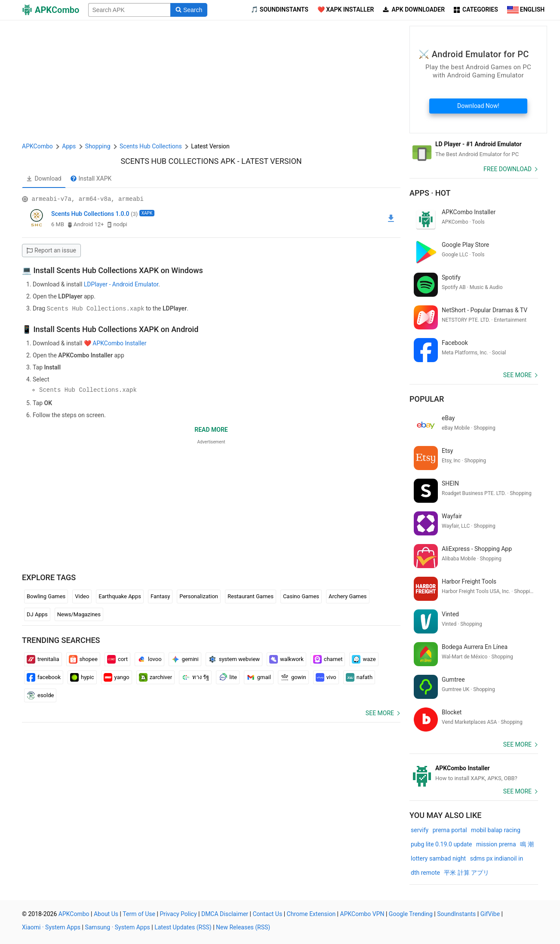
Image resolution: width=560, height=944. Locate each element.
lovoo (149, 659)
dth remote (425, 873)
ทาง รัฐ (195, 677)
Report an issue (51, 250)
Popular (427, 399)
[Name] (129, 10)
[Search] (189, 10)
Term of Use (139, 914)
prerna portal (450, 830)
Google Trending (411, 914)
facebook (44, 677)
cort (117, 659)
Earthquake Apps (120, 596)
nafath (359, 677)
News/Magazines (79, 614)
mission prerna (496, 844)
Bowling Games (46, 596)
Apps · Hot (430, 193)
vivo (326, 677)
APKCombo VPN (362, 914)
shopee (83, 659)
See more (380, 713)
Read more (211, 429)
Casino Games (301, 596)
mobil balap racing (496, 830)
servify (420, 830)
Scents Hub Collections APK (178, 161)
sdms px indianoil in (497, 858)
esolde (40, 695)
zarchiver (155, 677)
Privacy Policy (178, 914)
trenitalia (43, 659)
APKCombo (37, 146)
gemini (185, 659)
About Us (106, 914)
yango (117, 677)
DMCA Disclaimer (225, 914)
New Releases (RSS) (243, 927)
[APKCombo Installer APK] (474, 773)
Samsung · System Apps (117, 927)
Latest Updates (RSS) (183, 927)
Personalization (199, 596)
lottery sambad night (438, 858)
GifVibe (490, 914)
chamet (328, 659)
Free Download (508, 169)
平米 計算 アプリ (466, 873)
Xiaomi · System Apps (51, 927)
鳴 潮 (527, 844)
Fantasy (160, 596)
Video (82, 596)
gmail (259, 677)
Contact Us (267, 914)
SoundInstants (456, 914)
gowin (293, 677)
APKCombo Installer (119, 343)
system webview (234, 659)
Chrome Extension (311, 914)
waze (364, 659)
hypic (82, 677)
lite (228, 677)
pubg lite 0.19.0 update (441, 844)
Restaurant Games (251, 596)
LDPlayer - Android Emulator (121, 284)
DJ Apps (37, 614)
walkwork (286, 659)
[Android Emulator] (474, 149)
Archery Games (348, 596)
